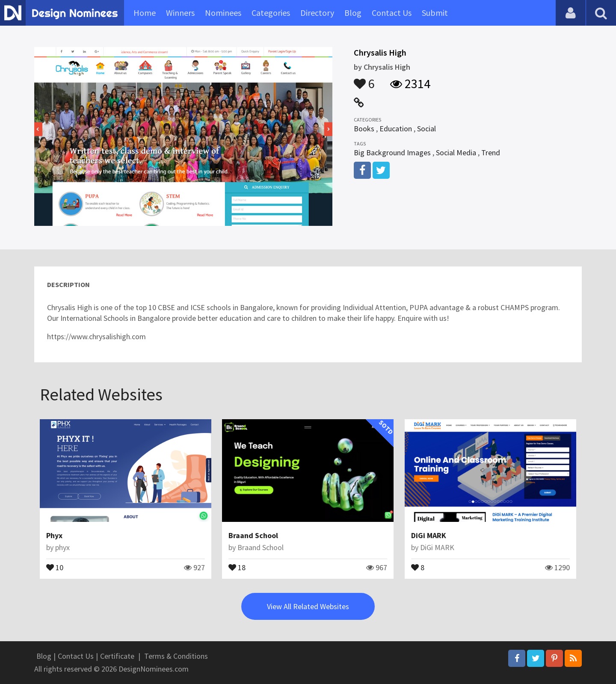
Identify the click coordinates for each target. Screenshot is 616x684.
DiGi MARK (429, 535)
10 (55, 567)
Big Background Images (392, 152)
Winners (180, 13)
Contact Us (392, 13)
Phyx (54, 535)
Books (364, 129)
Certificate (117, 656)
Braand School (253, 535)
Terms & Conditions (176, 656)
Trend (491, 152)
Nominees (223, 13)
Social (426, 129)
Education (396, 129)
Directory (317, 13)
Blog (353, 13)
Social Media (456, 152)
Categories (271, 13)
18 (237, 567)
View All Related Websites (308, 606)
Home (145, 13)
